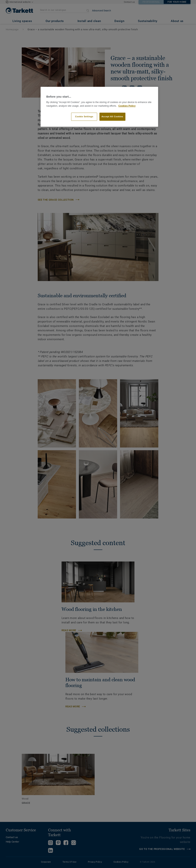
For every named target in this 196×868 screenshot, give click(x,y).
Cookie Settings (84, 117)
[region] (99, 107)
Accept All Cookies (112, 117)
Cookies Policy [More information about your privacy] (127, 106)
